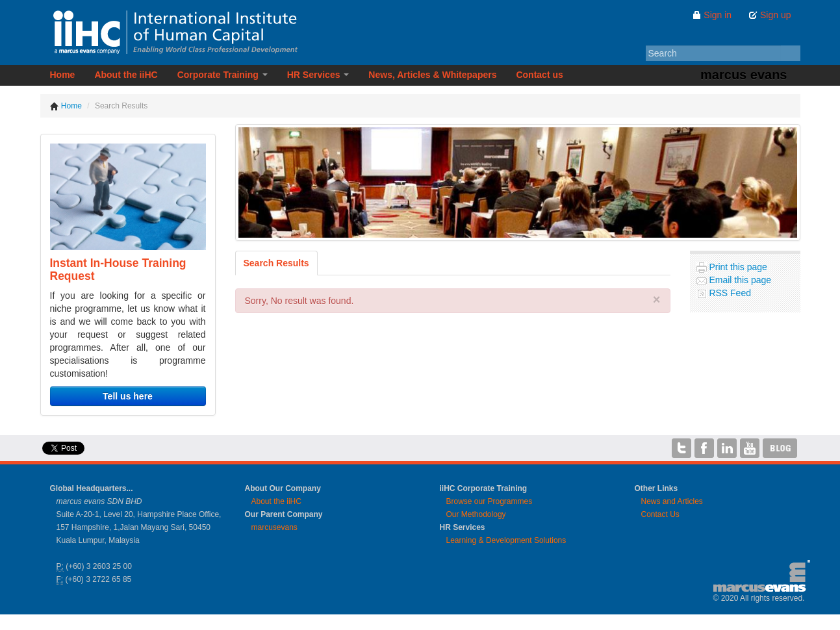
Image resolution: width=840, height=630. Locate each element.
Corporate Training (223, 75)
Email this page (739, 280)
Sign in (712, 15)
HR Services (318, 75)
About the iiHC (126, 75)
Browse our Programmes (490, 501)
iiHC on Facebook (704, 448)
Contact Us (660, 514)
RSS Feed (729, 293)
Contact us (539, 75)
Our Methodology (476, 514)
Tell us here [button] (128, 396)
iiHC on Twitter (681, 448)
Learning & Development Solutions (506, 540)
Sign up (770, 15)
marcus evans (744, 75)
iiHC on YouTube (750, 448)
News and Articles (672, 501)
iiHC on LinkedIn (727, 448)
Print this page (737, 267)
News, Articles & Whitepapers (432, 75)
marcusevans (274, 527)
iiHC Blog (780, 448)
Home (63, 75)
